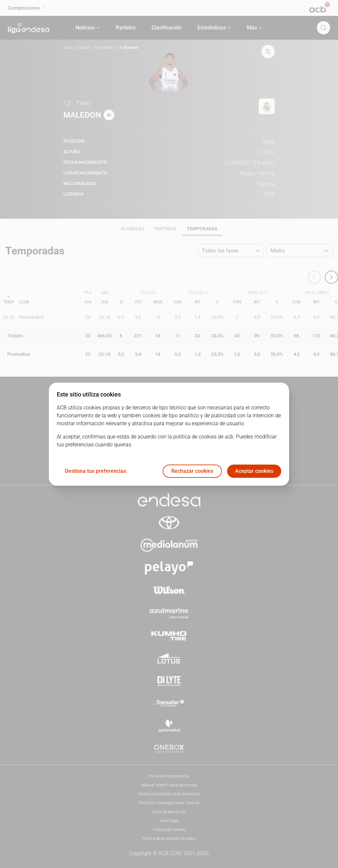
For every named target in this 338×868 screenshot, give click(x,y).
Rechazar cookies (192, 471)
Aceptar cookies (254, 471)
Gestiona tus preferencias (95, 471)
